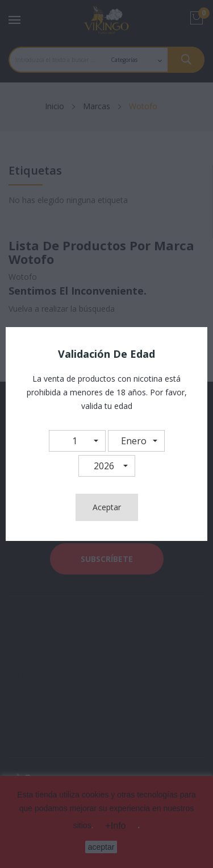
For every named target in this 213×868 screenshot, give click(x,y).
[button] (77, 441)
